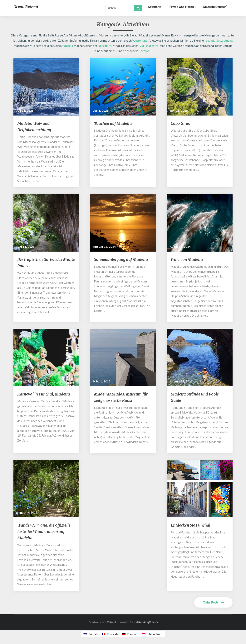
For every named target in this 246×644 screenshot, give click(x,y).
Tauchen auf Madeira (113, 123)
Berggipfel (105, 46)
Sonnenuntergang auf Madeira (121, 259)
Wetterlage (140, 40)
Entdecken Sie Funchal (190, 525)
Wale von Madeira (187, 259)
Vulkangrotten (149, 46)
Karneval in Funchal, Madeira (44, 394)
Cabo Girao (181, 123)
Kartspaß (145, 51)
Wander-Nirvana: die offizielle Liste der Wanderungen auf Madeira (44, 531)
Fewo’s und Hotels (183, 7)
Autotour (67, 46)
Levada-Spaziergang (219, 40)
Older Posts (213, 602)
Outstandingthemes (146, 622)
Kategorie (156, 7)
